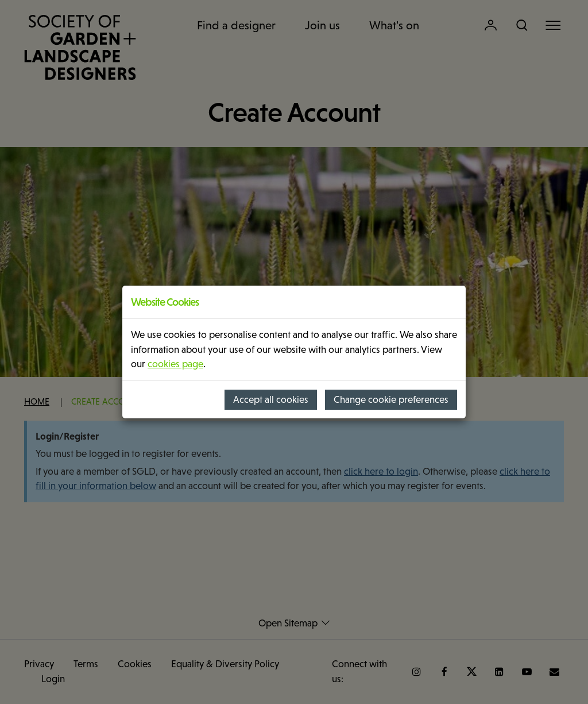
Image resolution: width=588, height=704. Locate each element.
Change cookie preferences (391, 400)
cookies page (175, 364)
